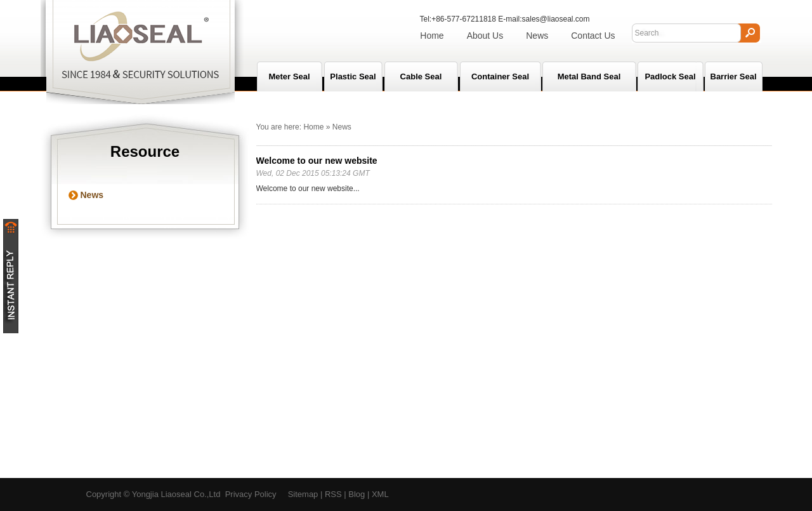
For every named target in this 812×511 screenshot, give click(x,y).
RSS (333, 494)
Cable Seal (421, 76)
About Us (485, 36)
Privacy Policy (251, 494)
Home (432, 36)
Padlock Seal (670, 76)
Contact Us (593, 36)
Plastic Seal (353, 76)
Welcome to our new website (317, 161)
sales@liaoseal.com (556, 19)
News (537, 36)
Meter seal (289, 76)
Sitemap (303, 494)
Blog (357, 494)
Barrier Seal (734, 76)
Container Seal (500, 76)
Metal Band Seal (589, 76)
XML (380, 494)
